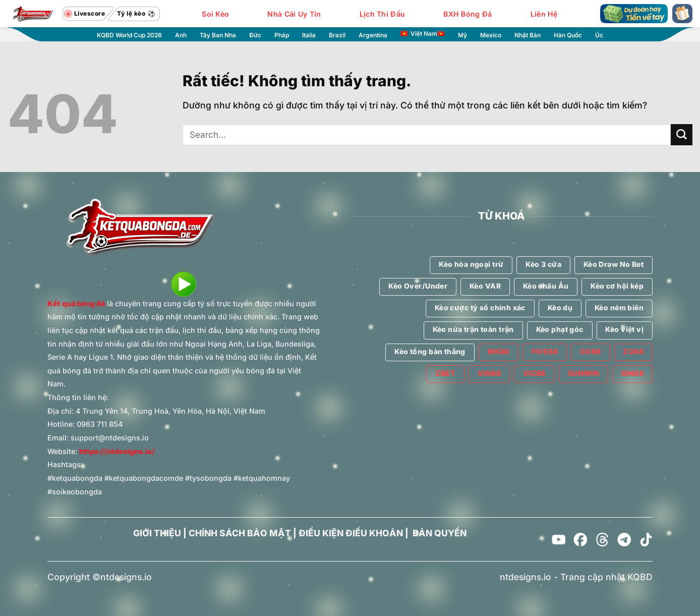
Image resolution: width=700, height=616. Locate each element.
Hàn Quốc (568, 35)
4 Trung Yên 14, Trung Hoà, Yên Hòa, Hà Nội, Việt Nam (170, 411)
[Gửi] (682, 135)
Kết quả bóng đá (76, 303)
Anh (181, 35)
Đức (255, 35)
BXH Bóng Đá (468, 14)
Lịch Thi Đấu (382, 14)
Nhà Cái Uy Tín (294, 14)
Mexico (491, 35)
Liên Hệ (544, 14)
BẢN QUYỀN (440, 533)
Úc (599, 35)
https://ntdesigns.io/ (117, 451)
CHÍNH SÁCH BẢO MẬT (240, 533)
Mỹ (462, 35)
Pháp (282, 35)
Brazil (337, 35)
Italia (309, 35)
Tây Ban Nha (218, 35)
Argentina (373, 35)
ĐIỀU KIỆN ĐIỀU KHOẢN (351, 533)
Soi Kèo (215, 14)
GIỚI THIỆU (157, 533)
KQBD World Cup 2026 (129, 35)
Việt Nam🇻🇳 (423, 34)
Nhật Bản (528, 35)
